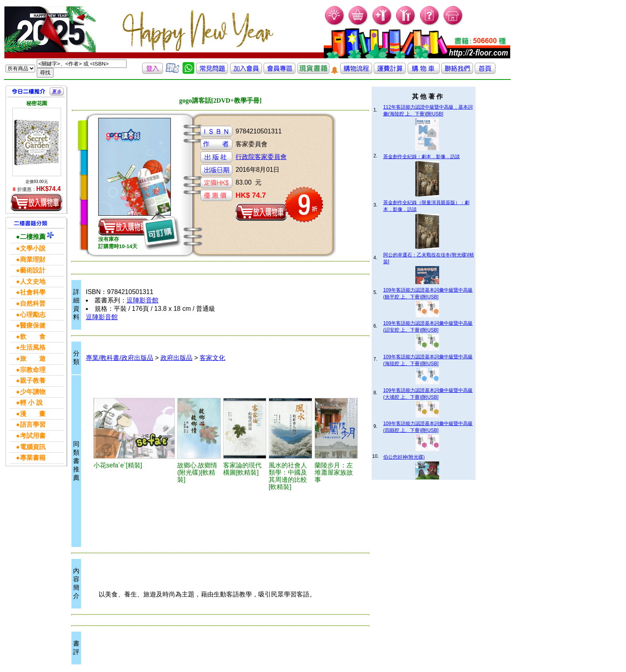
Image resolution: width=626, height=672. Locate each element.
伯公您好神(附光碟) (404, 457)
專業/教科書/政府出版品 (120, 358)
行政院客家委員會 (261, 157)
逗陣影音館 (143, 300)
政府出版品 (176, 358)
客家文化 (212, 358)
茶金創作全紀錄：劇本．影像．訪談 (422, 157)
